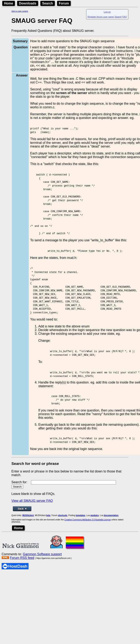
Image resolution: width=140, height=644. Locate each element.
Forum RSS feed (22, 599)
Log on (107, 12)
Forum (64, 3)
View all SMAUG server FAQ (32, 541)
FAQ (125, 17)
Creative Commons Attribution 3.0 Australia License (88, 560)
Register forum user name (101, 17)
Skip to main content (20, 11)
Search (48, 3)
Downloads (28, 3)
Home (9, 3)
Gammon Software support (42, 595)
